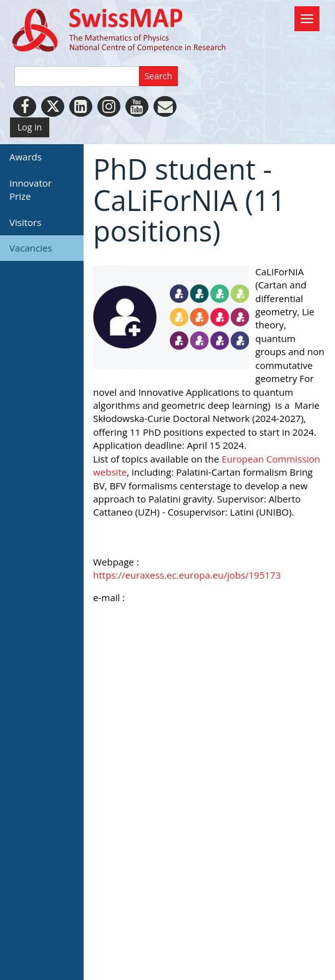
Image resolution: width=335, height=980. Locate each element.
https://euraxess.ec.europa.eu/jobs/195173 (187, 575)
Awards (26, 157)
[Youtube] (137, 106)
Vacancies (31, 248)
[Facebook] (25, 106)
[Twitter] (53, 106)
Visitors (25, 222)
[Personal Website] (165, 106)
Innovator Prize (31, 189)
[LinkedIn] (81, 106)
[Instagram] (109, 106)
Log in (30, 127)
